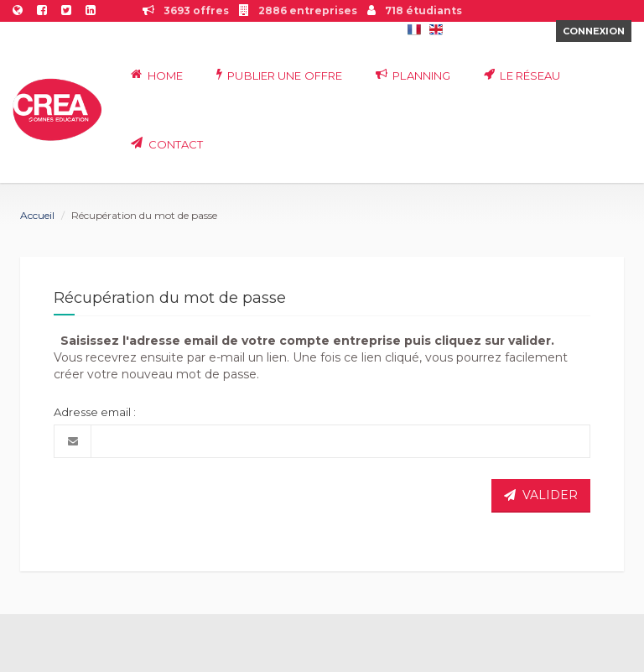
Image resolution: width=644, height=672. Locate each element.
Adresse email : (95, 412)
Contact (167, 144)
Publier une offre (279, 75)
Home (157, 75)
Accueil (37, 215)
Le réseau (522, 75)
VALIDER (541, 495)
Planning (413, 75)
